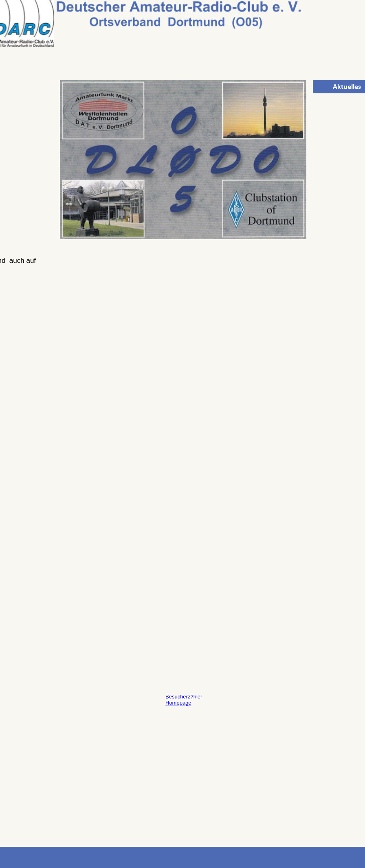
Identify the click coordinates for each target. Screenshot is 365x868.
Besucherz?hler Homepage (184, 700)
